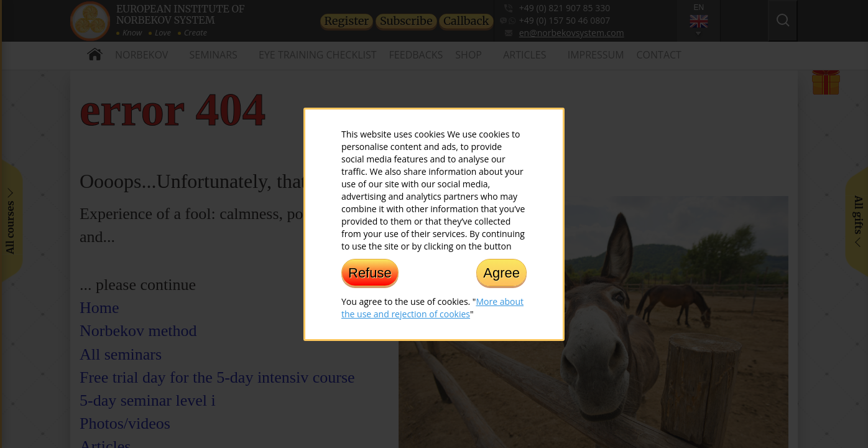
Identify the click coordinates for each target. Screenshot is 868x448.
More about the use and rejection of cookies (432, 307)
